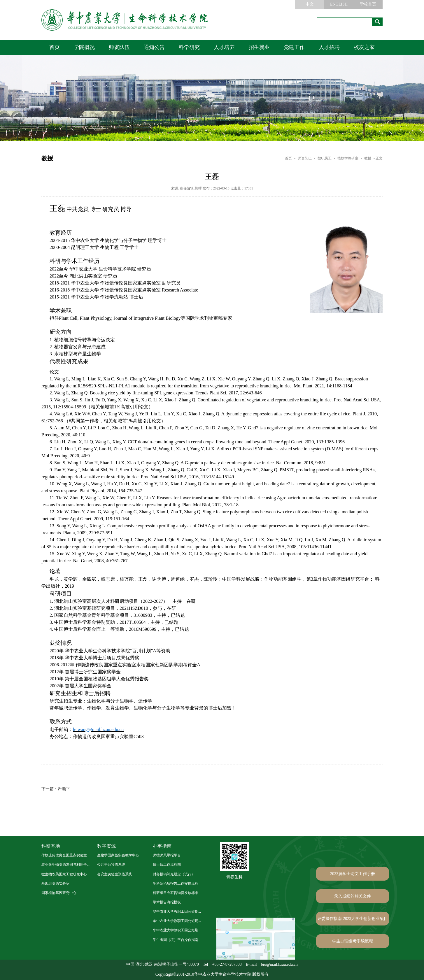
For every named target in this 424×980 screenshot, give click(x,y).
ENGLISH (339, 4)
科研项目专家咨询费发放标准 (176, 893)
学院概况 (84, 47)
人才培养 (224, 47)
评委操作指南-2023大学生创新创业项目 (353, 919)
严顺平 (56, 789)
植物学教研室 (348, 158)
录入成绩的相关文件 (353, 896)
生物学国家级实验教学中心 (118, 855)
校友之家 (364, 47)
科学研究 (189, 47)
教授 (368, 158)
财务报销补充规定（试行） (174, 874)
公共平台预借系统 (111, 865)
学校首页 (368, 4)
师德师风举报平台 (167, 855)
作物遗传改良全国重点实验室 (64, 855)
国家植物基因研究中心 (59, 893)
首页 (55, 47)
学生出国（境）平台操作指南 (176, 940)
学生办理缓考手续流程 (353, 941)
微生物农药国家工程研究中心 (64, 874)
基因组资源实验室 (55, 884)
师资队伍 (119, 47)
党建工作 (294, 47)
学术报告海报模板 (167, 902)
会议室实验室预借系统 (115, 874)
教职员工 (325, 158)
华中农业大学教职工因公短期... (177, 911)
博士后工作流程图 (167, 865)
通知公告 (154, 47)
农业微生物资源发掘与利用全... (65, 865)
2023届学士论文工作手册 (353, 874)
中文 (310, 4)
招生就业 (259, 47)
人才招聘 (329, 47)
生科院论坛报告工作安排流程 (176, 884)
